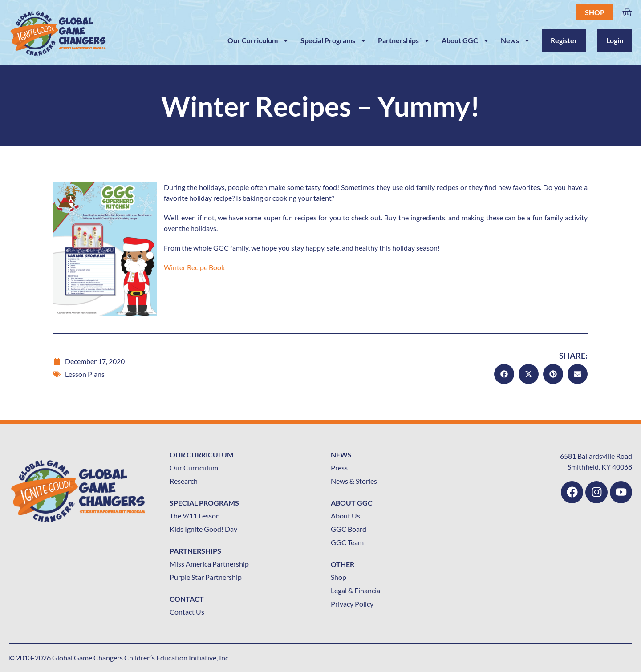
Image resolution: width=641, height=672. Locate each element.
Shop (595, 12)
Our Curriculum (258, 40)
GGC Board (349, 529)
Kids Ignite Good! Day (203, 529)
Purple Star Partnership (206, 577)
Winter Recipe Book (194, 267)
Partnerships (404, 40)
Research (184, 481)
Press (339, 468)
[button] (504, 374)
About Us (345, 516)
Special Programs (334, 40)
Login (615, 40)
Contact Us (187, 612)
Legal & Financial (356, 590)
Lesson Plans (85, 374)
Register (564, 40)
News (516, 40)
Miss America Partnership (209, 564)
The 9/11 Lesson (195, 516)
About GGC (466, 40)
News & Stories (354, 481)
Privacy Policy (352, 604)
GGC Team (347, 542)
